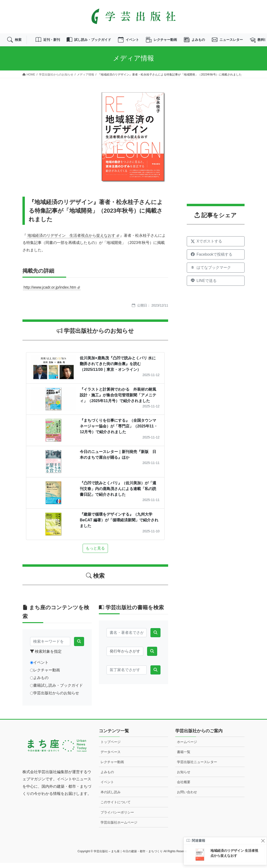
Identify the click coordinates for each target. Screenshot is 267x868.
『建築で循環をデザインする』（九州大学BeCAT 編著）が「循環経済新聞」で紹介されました (119, 525)
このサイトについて (116, 807)
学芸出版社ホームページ (119, 827)
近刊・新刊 (52, 42)
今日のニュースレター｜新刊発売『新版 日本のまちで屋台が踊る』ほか (118, 460)
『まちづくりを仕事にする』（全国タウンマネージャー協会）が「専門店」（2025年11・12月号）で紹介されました (119, 431)
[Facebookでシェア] (216, 260)
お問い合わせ (187, 797)
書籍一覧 (184, 757)
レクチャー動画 (178, 42)
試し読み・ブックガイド (98, 42)
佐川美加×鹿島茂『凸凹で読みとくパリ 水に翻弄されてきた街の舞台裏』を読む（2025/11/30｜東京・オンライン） (118, 369)
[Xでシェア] (216, 247)
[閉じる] (263, 841)
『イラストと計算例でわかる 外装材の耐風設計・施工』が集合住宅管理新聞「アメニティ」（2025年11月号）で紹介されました (118, 400)
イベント (142, 42)
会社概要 (184, 787)
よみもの (214, 42)
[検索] (79, 647)
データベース (111, 757)
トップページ (111, 747)
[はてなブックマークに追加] (216, 273)
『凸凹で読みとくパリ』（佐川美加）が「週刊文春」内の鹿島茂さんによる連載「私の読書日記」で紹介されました (118, 494)
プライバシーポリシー (117, 817)
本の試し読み (111, 797)
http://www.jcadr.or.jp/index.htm (50, 293)
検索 (15, 42)
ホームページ (187, 747)
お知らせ (184, 777)
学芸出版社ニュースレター (197, 767)
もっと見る (95, 553)
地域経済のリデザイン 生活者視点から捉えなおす (71, 241)
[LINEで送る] (216, 286)
